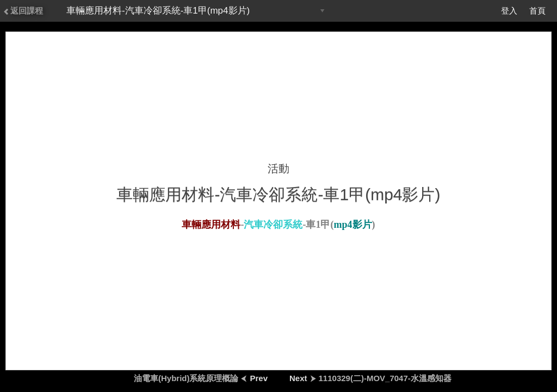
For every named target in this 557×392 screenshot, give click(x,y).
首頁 (537, 11)
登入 (509, 11)
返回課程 (23, 11)
